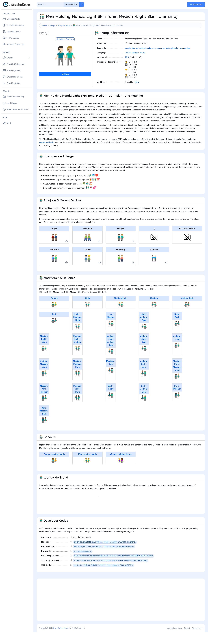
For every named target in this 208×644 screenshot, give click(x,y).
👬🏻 (87, 316)
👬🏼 (121, 316)
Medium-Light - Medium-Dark (111, 352)
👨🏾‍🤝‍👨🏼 (177, 388)
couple (128, 60)
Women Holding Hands (121, 466)
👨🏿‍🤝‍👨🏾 (44, 432)
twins (181, 60)
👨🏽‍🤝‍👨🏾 (78, 385)
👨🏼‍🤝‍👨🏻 (44, 360)
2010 (127, 69)
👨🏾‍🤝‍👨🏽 (44, 410)
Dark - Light (111, 399)
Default (54, 310)
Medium (154, 310)
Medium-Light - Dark (144, 351)
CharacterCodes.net (61, 640)
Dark (54, 326)
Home (44, 26)
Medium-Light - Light (44, 351)
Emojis (52, 26)
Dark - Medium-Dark (44, 423)
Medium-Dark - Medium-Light (177, 377)
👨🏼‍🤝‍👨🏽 (78, 360)
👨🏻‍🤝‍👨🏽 (111, 335)
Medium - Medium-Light (44, 376)
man (154, 60)
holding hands (145, 60)
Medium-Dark (187, 310)
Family (143, 65)
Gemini (135, 60)
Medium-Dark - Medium (44, 401)
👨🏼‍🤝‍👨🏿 (144, 360)
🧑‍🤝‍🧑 (54, 472)
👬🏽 (154, 316)
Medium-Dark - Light (144, 376)
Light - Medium (111, 328)
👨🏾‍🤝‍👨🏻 (144, 385)
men (158, 60)
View (137, 94)
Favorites (196, 5)
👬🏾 (187, 316)
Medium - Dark (111, 375)
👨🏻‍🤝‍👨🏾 (144, 338)
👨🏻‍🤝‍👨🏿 (177, 335)
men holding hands (170, 60)
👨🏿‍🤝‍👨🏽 (177, 407)
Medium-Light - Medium (78, 351)
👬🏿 (54, 332)
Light (88, 310)
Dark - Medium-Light (144, 401)
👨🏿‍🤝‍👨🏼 (144, 410)
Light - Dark (177, 328)
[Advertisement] (121, 36)
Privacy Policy (197, 640)
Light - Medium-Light (78, 329)
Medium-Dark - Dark (78, 401)
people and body (46, 154)
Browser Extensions (174, 640)
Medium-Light (121, 310)
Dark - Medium (177, 399)
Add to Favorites (65, 51)
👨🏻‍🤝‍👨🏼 (78, 338)
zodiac (187, 60)
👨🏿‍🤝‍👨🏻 (111, 407)
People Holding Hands (54, 466)
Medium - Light (177, 350)
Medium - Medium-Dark (78, 376)
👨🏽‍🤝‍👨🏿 (111, 382)
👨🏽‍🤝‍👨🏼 (44, 385)
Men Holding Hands (87, 466)
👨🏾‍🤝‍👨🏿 (78, 410)
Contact (187, 640)
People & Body (64, 26)
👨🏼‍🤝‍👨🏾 (111, 363)
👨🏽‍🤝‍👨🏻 (177, 357)
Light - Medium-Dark (144, 329)
